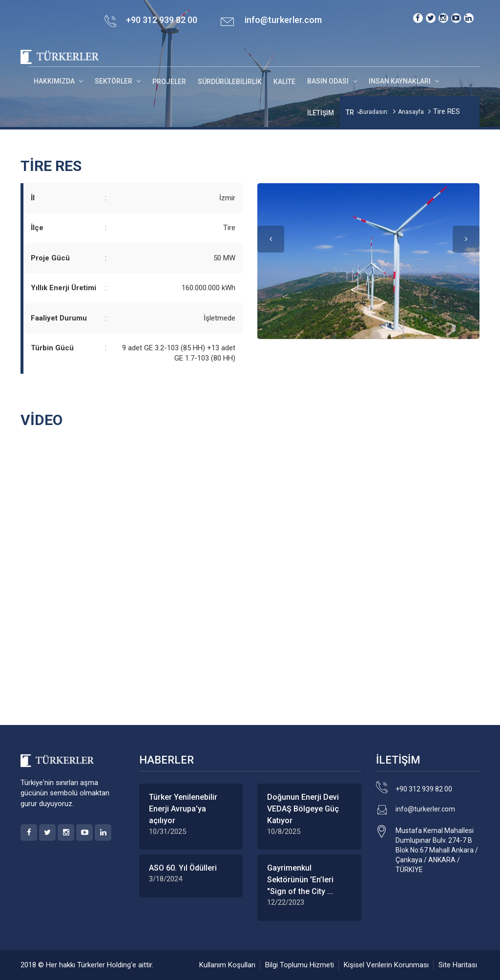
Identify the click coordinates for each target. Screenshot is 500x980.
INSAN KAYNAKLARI (400, 81)
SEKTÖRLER (114, 81)
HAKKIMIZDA (55, 81)
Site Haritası (458, 965)
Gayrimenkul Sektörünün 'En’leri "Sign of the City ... (300, 880)
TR (350, 112)
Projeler (169, 82)
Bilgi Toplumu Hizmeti (300, 965)
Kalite (284, 82)
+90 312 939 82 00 (424, 789)
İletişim (321, 113)
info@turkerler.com (283, 20)
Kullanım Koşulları (227, 965)
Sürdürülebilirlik (230, 82)
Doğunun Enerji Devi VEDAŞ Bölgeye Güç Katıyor (303, 809)
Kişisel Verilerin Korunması (386, 965)
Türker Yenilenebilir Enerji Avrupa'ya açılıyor (183, 809)
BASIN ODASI (329, 81)
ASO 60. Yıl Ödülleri (183, 868)
